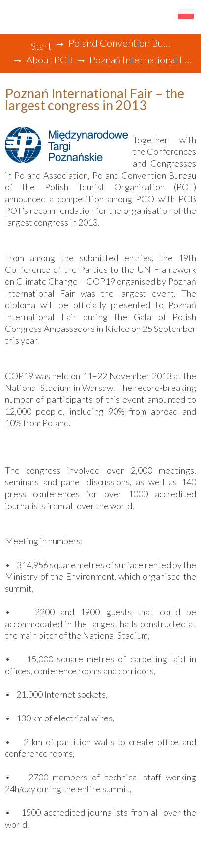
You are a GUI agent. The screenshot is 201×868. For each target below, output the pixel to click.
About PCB (49, 60)
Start (41, 46)
